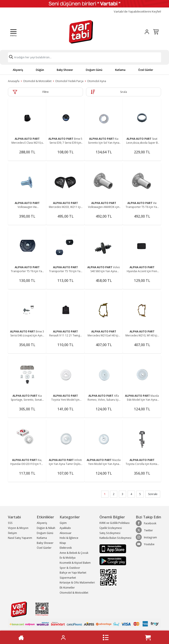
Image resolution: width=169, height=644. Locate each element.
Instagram (146, 537)
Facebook (146, 523)
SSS (10, 523)
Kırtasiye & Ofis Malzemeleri (77, 583)
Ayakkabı (65, 528)
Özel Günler (146, 70)
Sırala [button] (124, 92)
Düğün (40, 70)
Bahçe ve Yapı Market (73, 573)
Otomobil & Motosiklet (37, 81)
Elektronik (66, 548)
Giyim (63, 523)
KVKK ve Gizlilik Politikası (115, 523)
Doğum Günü (94, 70)
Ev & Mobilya (68, 558)
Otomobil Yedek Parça (69, 81)
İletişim (12, 533)
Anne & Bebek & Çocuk (74, 553)
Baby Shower (65, 70)
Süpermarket (68, 578)
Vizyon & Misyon (18, 528)
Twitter (144, 530)
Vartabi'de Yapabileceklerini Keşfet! (137, 12)
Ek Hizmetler (67, 588)
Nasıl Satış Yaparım (20, 538)
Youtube (145, 544)
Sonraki (153, 494)
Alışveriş (18, 70)
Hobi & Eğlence (69, 538)
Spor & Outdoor (70, 568)
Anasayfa (14, 81)
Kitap (63, 543)
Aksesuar (66, 533)
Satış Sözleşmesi (110, 533)
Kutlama (120, 70)
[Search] (84, 57)
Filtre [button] (46, 92)
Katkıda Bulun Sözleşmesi (115, 538)
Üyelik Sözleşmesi (111, 528)
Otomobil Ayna (97, 81)
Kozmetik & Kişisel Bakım (75, 563)
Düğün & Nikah (46, 528)
